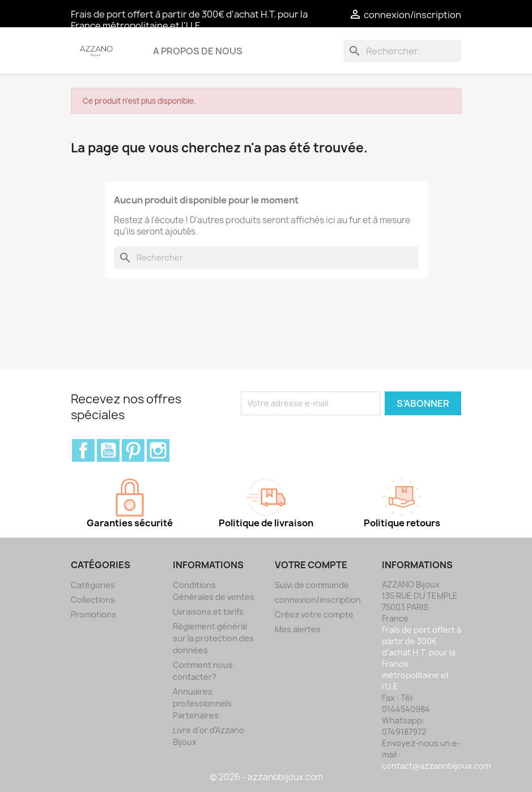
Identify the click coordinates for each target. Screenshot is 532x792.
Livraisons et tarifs (208, 612)
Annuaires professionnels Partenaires (202, 703)
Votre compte (311, 565)
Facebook (83, 450)
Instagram (158, 450)
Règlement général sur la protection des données (213, 638)
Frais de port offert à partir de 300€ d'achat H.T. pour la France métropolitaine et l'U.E (189, 20)
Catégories (93, 585)
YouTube (108, 450)
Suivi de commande (312, 585)
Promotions (93, 614)
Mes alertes (298, 629)
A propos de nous (198, 51)
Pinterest (133, 450)
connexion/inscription (318, 600)
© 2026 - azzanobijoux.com (266, 777)
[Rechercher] (402, 51)
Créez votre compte (314, 614)
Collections (93, 600)
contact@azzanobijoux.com (436, 766)
